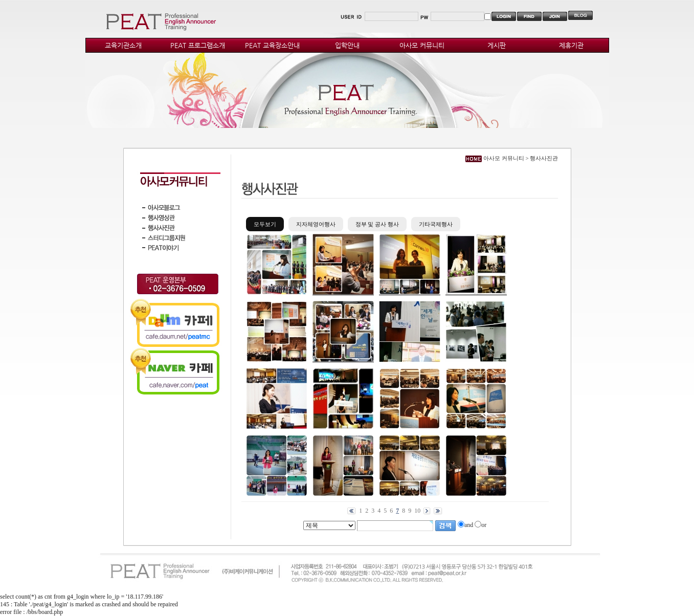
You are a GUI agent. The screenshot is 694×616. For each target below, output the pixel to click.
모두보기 (265, 224)
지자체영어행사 (316, 224)
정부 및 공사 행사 (377, 224)
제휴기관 (571, 45)
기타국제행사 (436, 224)
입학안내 (347, 45)
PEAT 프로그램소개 (198, 45)
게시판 (497, 45)
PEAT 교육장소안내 (272, 45)
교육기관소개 (123, 45)
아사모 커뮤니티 (422, 45)
